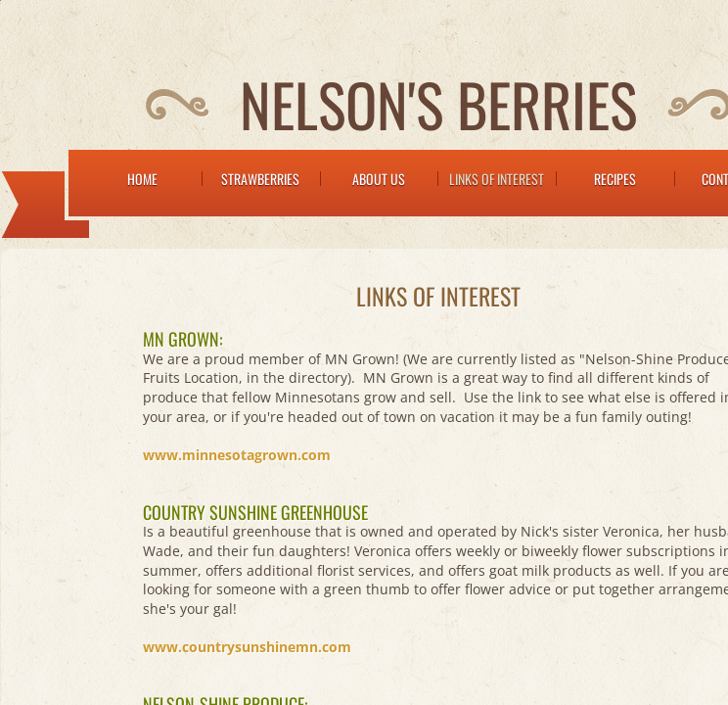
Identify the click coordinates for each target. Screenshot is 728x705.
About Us (379, 179)
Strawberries (260, 179)
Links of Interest (497, 179)
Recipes (615, 179)
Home (142, 179)
